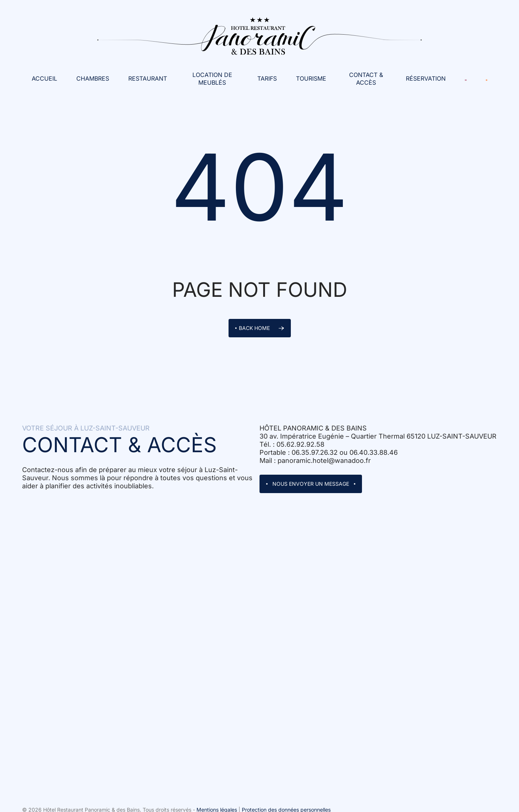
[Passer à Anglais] (466, 79)
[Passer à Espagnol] (487, 79)
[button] (311, 484)
